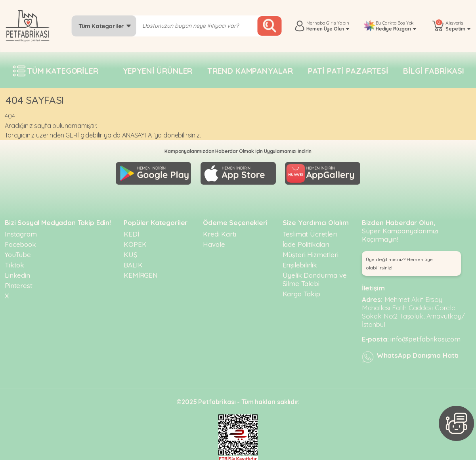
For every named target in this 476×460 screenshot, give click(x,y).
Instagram (21, 232)
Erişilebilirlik (300, 263)
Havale (214, 242)
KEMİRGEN (141, 273)
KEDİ (131, 232)
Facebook (20, 242)
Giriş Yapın (337, 23)
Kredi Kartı (219, 232)
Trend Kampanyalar (250, 71)
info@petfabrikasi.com (425, 337)
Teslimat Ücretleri (310, 232)
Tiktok (14, 263)
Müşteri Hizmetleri (311, 253)
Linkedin (17, 273)
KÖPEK (135, 242)
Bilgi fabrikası (434, 71)
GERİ (72, 135)
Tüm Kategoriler (105, 26)
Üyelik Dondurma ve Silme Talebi (315, 277)
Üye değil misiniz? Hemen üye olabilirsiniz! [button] (400, 261)
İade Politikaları (306, 242)
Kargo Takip (301, 292)
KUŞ (131, 253)
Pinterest (19, 283)
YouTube (18, 253)
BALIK (133, 263)
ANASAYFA (137, 135)
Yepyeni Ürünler (158, 71)
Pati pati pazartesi (348, 71)
